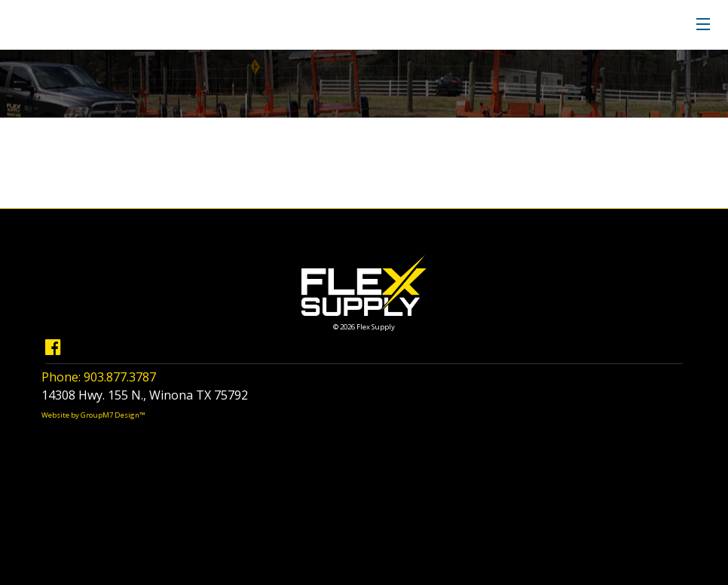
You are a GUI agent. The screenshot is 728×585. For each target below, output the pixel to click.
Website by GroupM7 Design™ (93, 415)
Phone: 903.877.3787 (99, 377)
